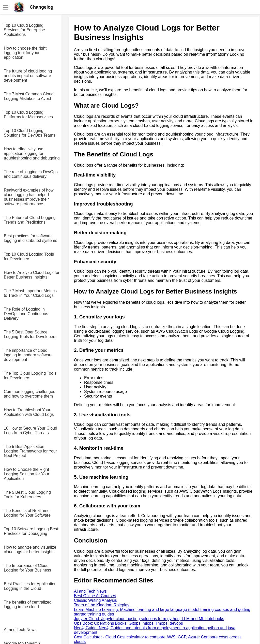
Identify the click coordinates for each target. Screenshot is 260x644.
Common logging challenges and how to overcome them (29, 394)
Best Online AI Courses (95, 596)
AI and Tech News (20, 630)
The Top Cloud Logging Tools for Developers (30, 376)
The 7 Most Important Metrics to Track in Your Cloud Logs (30, 293)
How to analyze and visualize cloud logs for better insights (30, 550)
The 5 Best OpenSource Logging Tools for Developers (30, 334)
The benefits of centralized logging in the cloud (28, 604)
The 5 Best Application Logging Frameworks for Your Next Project (30, 451)
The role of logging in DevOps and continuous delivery (31, 174)
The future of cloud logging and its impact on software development (28, 76)
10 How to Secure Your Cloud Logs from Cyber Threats (30, 430)
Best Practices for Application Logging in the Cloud (30, 586)
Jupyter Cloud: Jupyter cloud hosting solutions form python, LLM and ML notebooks (149, 619)
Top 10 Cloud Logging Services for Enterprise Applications (24, 30)
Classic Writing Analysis (95, 600)
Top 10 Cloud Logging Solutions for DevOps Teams (29, 133)
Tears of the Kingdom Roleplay (102, 605)
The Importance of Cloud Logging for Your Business (27, 568)
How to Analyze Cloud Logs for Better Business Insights (32, 275)
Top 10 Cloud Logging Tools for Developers (29, 257)
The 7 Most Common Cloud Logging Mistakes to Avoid (29, 96)
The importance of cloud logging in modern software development (28, 355)
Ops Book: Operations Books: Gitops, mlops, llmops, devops (128, 623)
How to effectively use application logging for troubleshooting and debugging (32, 153)
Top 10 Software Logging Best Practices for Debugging (31, 531)
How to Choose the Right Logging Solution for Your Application (27, 474)
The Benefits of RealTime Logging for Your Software (27, 513)
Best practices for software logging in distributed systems (30, 238)
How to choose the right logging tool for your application (25, 53)
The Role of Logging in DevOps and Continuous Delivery (26, 314)
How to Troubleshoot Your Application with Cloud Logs (29, 412)
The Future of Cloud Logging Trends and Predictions (30, 220)
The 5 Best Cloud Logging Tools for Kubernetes (27, 495)
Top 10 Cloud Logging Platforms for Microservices (28, 115)
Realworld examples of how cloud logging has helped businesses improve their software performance (29, 197)
